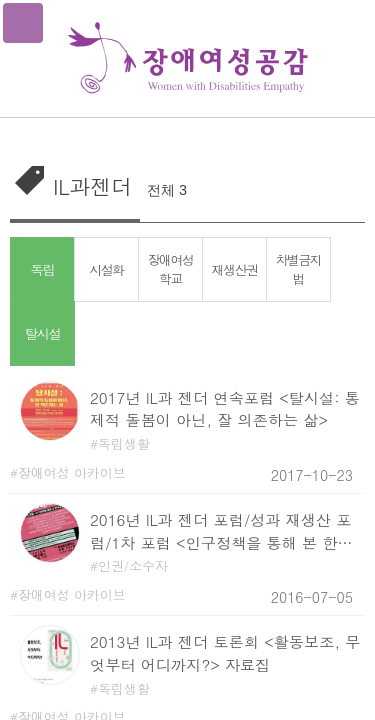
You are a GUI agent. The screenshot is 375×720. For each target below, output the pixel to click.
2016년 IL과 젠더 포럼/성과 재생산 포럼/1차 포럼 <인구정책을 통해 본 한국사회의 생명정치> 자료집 (221, 532)
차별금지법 (298, 269)
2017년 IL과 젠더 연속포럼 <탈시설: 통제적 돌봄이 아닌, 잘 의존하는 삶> (225, 409)
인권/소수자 (133, 565)
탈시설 (43, 333)
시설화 (106, 269)
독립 (43, 269)
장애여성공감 (188, 58)
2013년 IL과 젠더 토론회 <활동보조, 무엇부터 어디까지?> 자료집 (225, 653)
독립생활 (124, 443)
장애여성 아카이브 (72, 472)
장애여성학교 (170, 269)
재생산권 (234, 269)
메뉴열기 (23, 23)
